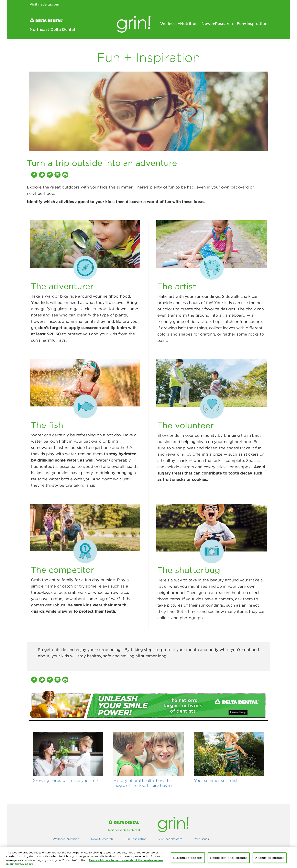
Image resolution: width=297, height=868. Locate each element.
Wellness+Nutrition (179, 24)
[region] (148, 857)
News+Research (217, 24)
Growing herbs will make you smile (66, 780)
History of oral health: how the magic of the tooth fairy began (143, 783)
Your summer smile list (216, 780)
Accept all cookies (270, 858)
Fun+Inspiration (252, 24)
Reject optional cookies (229, 858)
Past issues (201, 839)
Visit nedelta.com (44, 4)
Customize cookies (188, 858)
